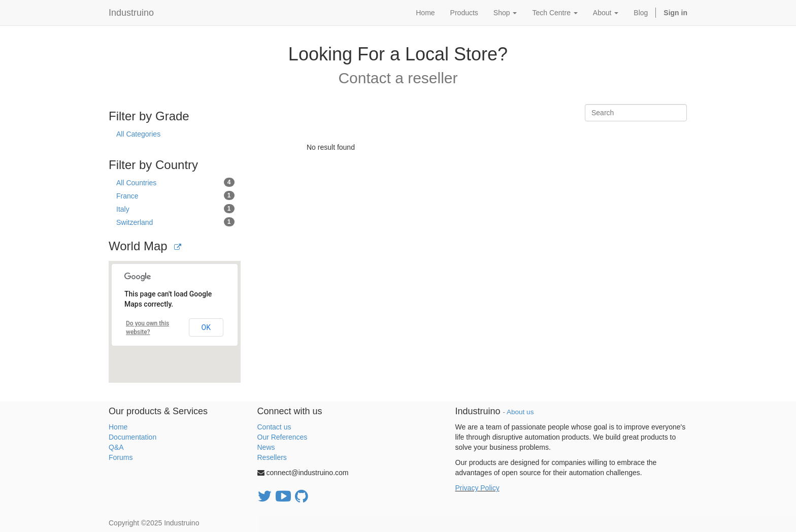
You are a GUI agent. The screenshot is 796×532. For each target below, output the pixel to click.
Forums (121, 457)
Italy (175, 209)
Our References (283, 437)
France (175, 195)
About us (520, 412)
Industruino (131, 13)
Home (118, 427)
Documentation (132, 437)
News (266, 447)
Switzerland (175, 222)
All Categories (138, 134)
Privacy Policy (477, 488)
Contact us (274, 427)
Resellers (272, 457)
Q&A (116, 447)
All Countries (175, 182)
